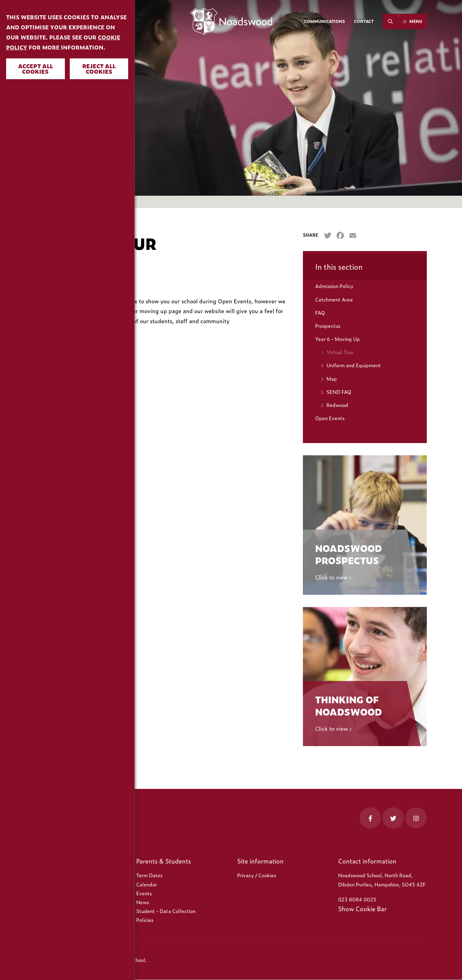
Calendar (147, 884)
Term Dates (149, 875)
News (143, 902)
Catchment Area (334, 299)
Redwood (337, 405)
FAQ (320, 312)
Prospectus (328, 326)
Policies (145, 920)
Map (332, 379)
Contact (364, 21)
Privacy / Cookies (257, 875)
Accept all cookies (35, 69)
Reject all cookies (99, 69)
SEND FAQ (339, 392)
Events (144, 893)
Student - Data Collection (166, 911)
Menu (416, 21)
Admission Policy (334, 286)
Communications (324, 21)
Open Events (330, 418)
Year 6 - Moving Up (337, 339)
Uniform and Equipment (354, 365)
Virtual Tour (340, 352)
